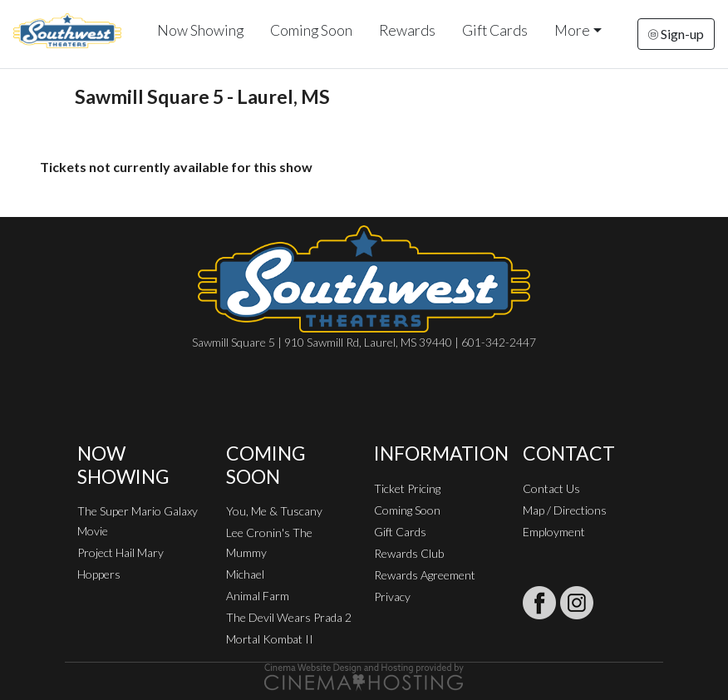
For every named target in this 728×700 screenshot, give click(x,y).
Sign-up (676, 34)
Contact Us (551, 488)
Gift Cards (495, 30)
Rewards (407, 30)
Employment (554, 532)
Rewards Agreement (425, 575)
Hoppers (99, 574)
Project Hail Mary (121, 552)
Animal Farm (258, 596)
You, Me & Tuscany (274, 511)
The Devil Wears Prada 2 (289, 617)
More (572, 30)
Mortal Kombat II (270, 639)
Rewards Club (409, 553)
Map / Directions (565, 510)
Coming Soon (311, 30)
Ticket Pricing (407, 488)
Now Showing (200, 30)
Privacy (392, 596)
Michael (245, 574)
